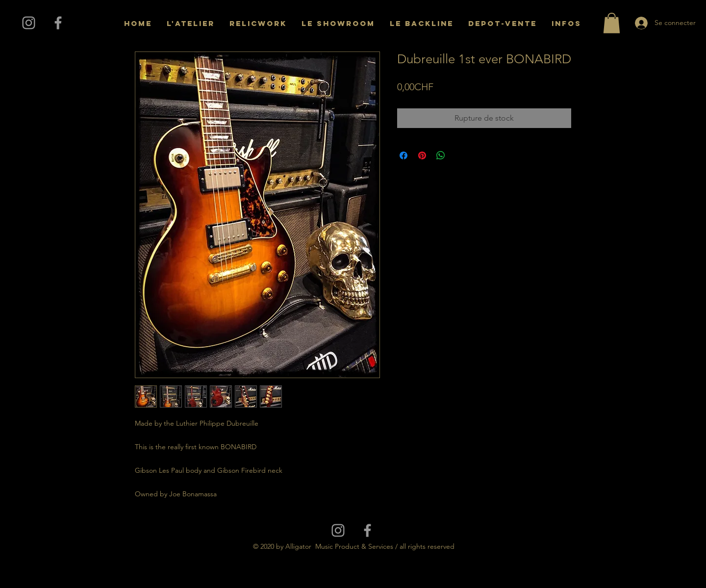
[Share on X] (459, 155)
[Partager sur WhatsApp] (441, 155)
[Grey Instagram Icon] (29, 23)
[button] (612, 23)
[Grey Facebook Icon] (58, 23)
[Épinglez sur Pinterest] (422, 155)
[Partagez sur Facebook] (403, 155)
